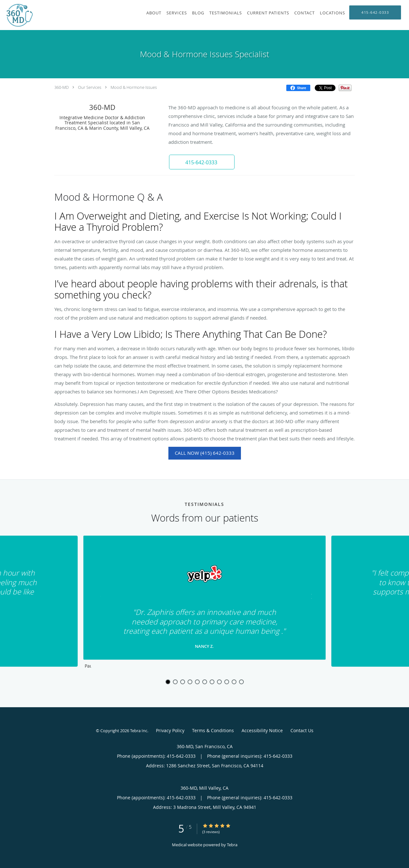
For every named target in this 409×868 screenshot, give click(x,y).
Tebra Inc (139, 731)
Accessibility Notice (262, 730)
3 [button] (183, 682)
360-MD (62, 87)
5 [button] (197, 682)
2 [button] (175, 682)
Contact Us (302, 730)
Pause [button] (88, 666)
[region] (204, 604)
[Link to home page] (17, 15)
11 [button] (241, 682)
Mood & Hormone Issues (134, 87)
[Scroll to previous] (101, 598)
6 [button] (205, 682)
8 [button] (219, 682)
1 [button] (168, 682)
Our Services (90, 87)
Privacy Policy (170, 730)
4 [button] (190, 682)
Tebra (232, 845)
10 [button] (234, 682)
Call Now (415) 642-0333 (205, 453)
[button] (201, 162)
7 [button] (212, 682)
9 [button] (227, 682)
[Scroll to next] (308, 598)
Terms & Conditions (213, 730)
